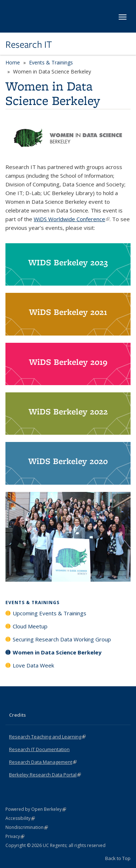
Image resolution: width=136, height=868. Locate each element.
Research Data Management (43, 762)
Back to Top (118, 858)
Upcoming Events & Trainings (50, 613)
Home (13, 62)
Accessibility (20, 818)
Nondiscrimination (27, 827)
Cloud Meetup (30, 626)
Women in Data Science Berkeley (57, 652)
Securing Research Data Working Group (62, 639)
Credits (17, 715)
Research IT (29, 45)
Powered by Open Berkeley (36, 809)
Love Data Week (33, 665)
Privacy (15, 836)
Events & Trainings (51, 62)
